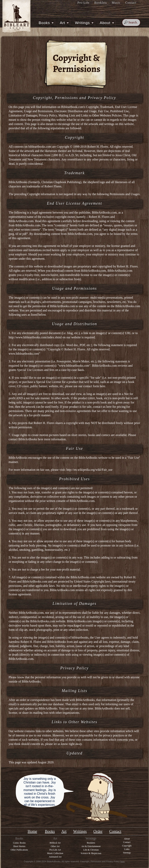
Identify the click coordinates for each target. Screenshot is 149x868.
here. (103, 386)
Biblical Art (55, 843)
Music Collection (55, 853)
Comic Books (19, 843)
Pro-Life (84, 3)
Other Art (55, 846)
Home (32, 831)
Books (46, 23)
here (109, 407)
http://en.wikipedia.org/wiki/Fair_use (90, 470)
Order (98, 831)
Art (64, 23)
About (106, 23)
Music (116, 3)
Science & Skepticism (91, 853)
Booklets (101, 3)
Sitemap (127, 853)
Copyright (127, 846)
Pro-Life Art (55, 850)
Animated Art (55, 857)
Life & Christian (91, 850)
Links (127, 849)
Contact (131, 3)
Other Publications (19, 850)
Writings (84, 23)
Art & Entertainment (91, 846)
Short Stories (19, 846)
